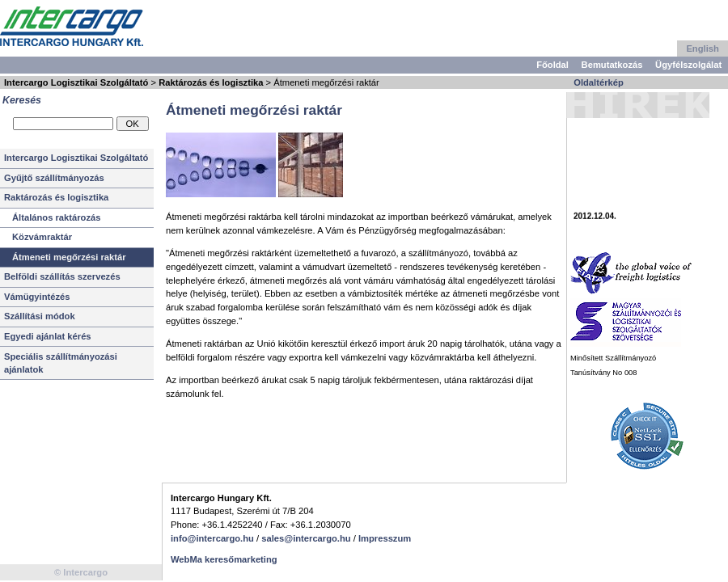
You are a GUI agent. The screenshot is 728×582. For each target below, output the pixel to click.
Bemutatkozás (612, 65)
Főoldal (552, 65)
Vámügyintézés (37, 297)
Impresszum (385, 538)
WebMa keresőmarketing (224, 559)
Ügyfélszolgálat (688, 65)
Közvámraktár (42, 237)
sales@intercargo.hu (306, 538)
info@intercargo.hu (212, 538)
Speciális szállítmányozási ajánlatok (61, 363)
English (702, 48)
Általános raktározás (56, 217)
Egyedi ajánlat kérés (48, 336)
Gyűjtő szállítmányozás (54, 178)
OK (132, 124)
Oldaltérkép (599, 82)
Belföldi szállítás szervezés (62, 276)
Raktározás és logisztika (211, 82)
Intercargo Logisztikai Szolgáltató (76, 82)
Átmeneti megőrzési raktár (69, 257)
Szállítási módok (40, 316)
